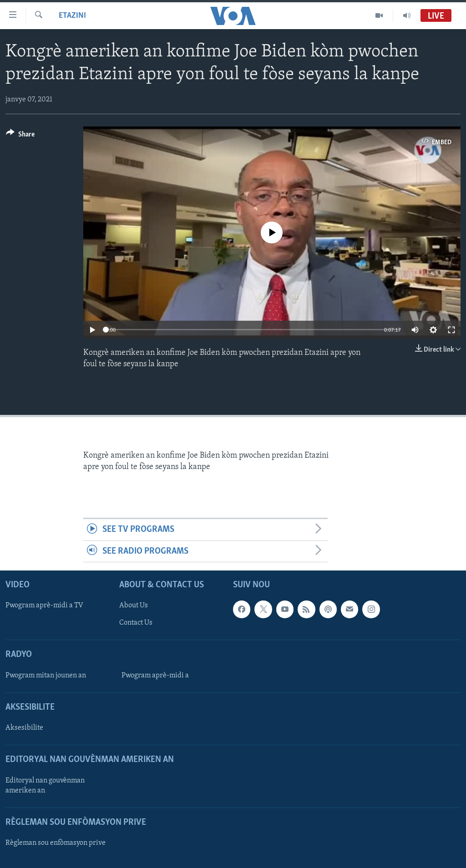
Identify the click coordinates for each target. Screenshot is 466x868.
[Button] (20, 136)
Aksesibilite (24, 728)
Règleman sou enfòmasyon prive (56, 843)
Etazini (72, 16)
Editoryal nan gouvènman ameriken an (45, 786)
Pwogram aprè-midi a (155, 676)
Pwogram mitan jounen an (46, 676)
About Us (134, 606)
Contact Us (136, 623)
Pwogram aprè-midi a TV (44, 606)
